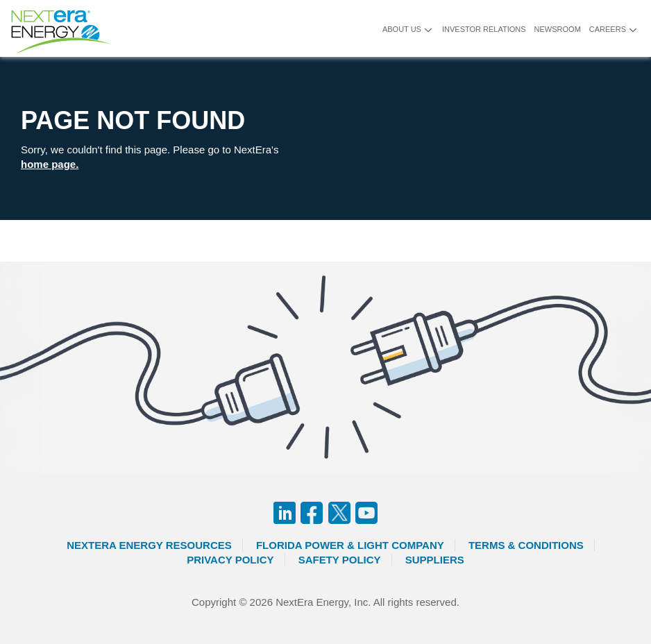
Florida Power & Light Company (350, 545)
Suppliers (435, 560)
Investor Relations (484, 29)
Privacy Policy (230, 560)
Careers (608, 29)
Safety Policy (340, 560)
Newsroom (558, 29)
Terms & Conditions (526, 545)
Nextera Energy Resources (149, 545)
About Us (402, 29)
